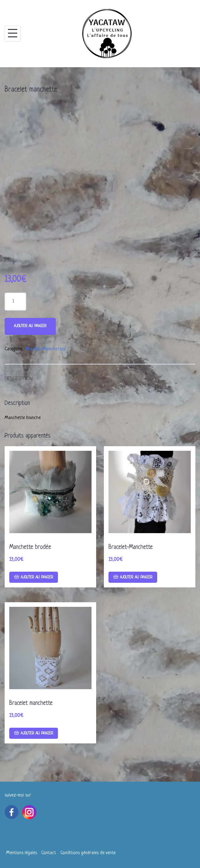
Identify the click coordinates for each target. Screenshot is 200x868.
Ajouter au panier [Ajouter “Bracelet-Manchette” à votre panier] (136, 578)
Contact (49, 853)
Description (19, 379)
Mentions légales (22, 853)
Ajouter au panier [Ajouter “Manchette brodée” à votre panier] (37, 578)
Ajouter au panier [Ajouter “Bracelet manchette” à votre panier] (37, 734)
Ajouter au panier (30, 326)
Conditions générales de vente (88, 853)
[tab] (19, 376)
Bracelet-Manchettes (45, 349)
